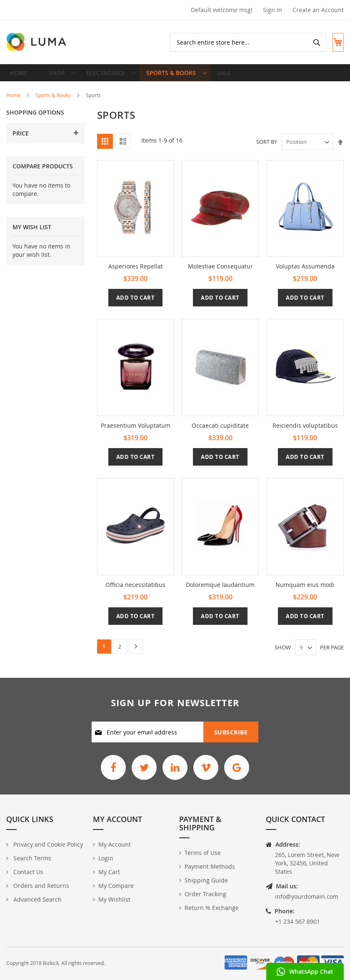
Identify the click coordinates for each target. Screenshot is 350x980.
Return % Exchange (212, 908)
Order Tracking (205, 894)
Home (13, 101)
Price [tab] (21, 139)
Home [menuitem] (21, 76)
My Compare (116, 886)
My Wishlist (114, 899)
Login (106, 858)
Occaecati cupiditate (220, 432)
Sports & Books (53, 101)
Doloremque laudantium (220, 590)
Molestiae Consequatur (220, 272)
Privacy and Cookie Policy (47, 844)
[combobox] (241, 42)
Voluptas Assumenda (305, 272)
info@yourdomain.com (307, 896)
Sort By (267, 148)
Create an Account (318, 10)
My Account (115, 844)
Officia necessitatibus (135, 590)
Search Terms (31, 858)
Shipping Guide (206, 880)
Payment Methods (210, 866)
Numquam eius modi (305, 590)
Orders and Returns (40, 886)
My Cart (109, 872)
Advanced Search (37, 899)
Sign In (272, 10)
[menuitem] (57, 76)
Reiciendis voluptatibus (305, 432)
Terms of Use (203, 853)
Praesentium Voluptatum (136, 432)
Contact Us (27, 872)
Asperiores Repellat (136, 272)
